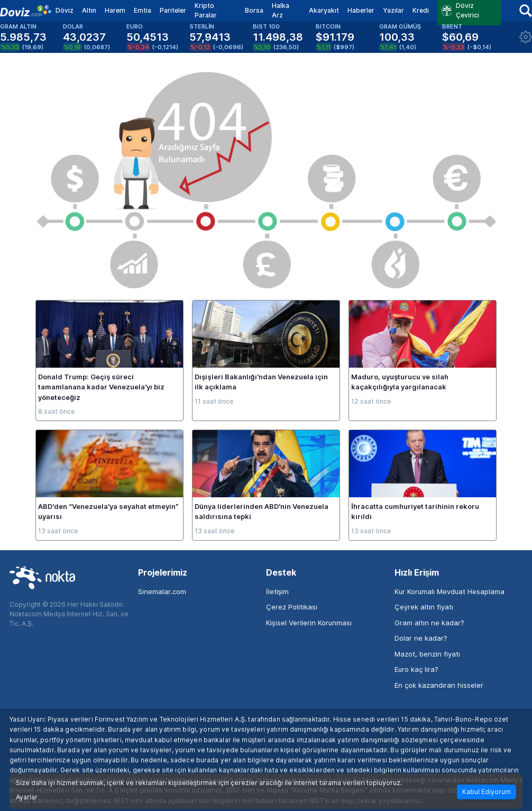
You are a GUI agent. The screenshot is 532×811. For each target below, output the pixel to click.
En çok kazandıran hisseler (439, 685)
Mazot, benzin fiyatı (427, 654)
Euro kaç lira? (416, 669)
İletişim (277, 591)
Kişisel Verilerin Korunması (309, 623)
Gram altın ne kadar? (429, 623)
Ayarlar (27, 797)
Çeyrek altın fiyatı (424, 607)
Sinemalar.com (162, 591)
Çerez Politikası (292, 607)
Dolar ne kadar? (421, 638)
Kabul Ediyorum (487, 792)
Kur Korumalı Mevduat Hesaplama (450, 591)
